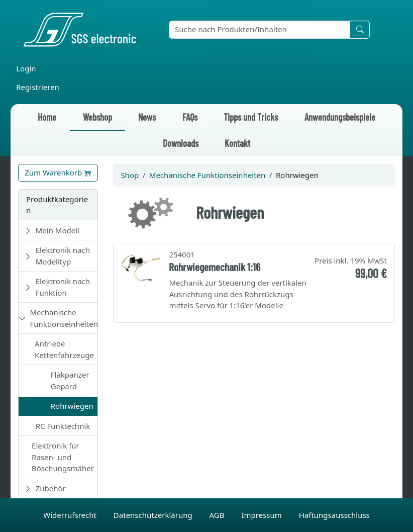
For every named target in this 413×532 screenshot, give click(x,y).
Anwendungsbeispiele (340, 117)
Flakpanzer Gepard (70, 380)
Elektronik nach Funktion (63, 287)
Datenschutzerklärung (154, 515)
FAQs (190, 117)
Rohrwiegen (72, 406)
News (147, 117)
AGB (218, 515)
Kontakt (237, 143)
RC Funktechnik (63, 426)
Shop (130, 175)
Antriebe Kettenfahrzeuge (64, 349)
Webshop (97, 117)
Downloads (181, 143)
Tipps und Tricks (251, 117)
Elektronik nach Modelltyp (63, 256)
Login (26, 68)
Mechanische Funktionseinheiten (64, 318)
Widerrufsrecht (71, 515)
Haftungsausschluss (334, 515)
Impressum (262, 515)
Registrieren (38, 87)
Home (47, 117)
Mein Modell (58, 230)
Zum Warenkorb (58, 172)
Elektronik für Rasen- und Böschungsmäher (63, 457)
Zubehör (51, 488)
